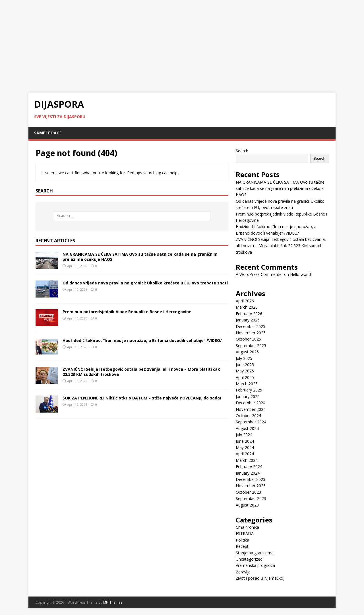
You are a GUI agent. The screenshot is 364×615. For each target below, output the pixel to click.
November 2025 (251, 333)
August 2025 (247, 352)
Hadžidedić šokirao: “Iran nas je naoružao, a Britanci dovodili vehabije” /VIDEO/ (142, 340)
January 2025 (248, 396)
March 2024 (247, 460)
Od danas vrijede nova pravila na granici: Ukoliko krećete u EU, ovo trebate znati (145, 283)
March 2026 (247, 307)
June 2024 (245, 441)
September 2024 (251, 422)
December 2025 (251, 326)
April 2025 (245, 377)
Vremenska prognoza (255, 565)
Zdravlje (243, 572)
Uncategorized (249, 559)
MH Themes (113, 602)
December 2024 (251, 403)
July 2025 (244, 358)
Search (242, 151)
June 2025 (245, 365)
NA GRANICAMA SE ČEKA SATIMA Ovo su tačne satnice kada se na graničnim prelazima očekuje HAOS (140, 257)
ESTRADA (245, 533)
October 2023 (248, 492)
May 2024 (245, 447)
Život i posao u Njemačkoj (260, 578)
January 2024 (248, 473)
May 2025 (245, 371)
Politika (242, 540)
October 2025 (248, 339)
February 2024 (249, 467)
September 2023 (251, 498)
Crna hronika (247, 527)
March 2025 (247, 384)
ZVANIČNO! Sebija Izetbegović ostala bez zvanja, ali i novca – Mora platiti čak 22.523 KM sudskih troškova (141, 372)
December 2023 (251, 479)
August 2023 (247, 505)
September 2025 (251, 346)
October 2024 (248, 416)
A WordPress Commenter (259, 274)
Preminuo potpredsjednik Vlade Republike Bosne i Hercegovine (127, 312)
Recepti (243, 546)
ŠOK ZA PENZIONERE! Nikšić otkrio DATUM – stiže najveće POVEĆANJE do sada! (142, 398)
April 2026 (245, 301)
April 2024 (245, 454)
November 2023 (251, 486)
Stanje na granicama (255, 553)
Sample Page (48, 133)
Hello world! (301, 274)
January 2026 (248, 320)
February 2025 (249, 390)
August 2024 (247, 428)
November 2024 (251, 409)
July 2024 (244, 435)
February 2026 (249, 314)
